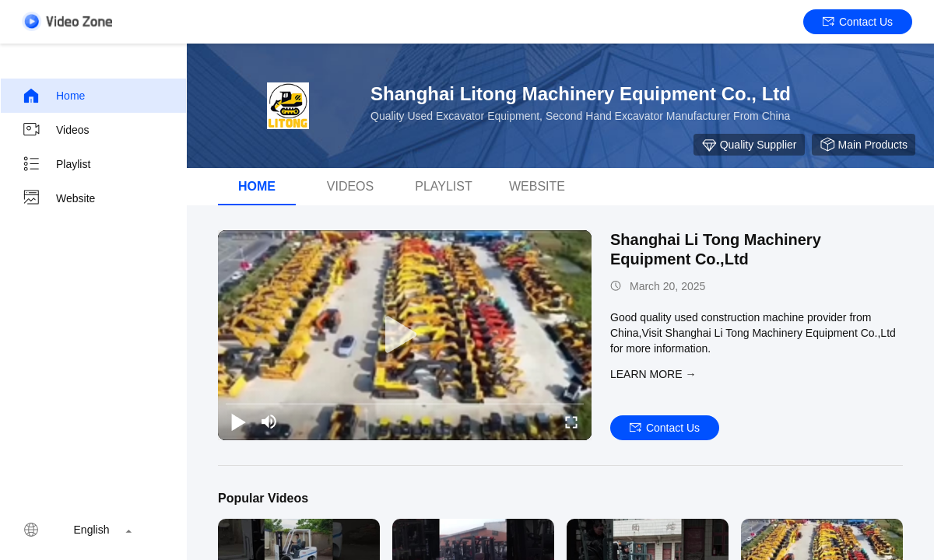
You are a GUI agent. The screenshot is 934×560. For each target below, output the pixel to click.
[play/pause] (238, 422)
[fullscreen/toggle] (571, 422)
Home (53, 96)
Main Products (864, 145)
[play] (405, 335)
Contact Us (858, 22)
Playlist (56, 164)
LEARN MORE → (653, 374)
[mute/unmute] (269, 422)
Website (58, 198)
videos (350, 186)
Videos (56, 130)
